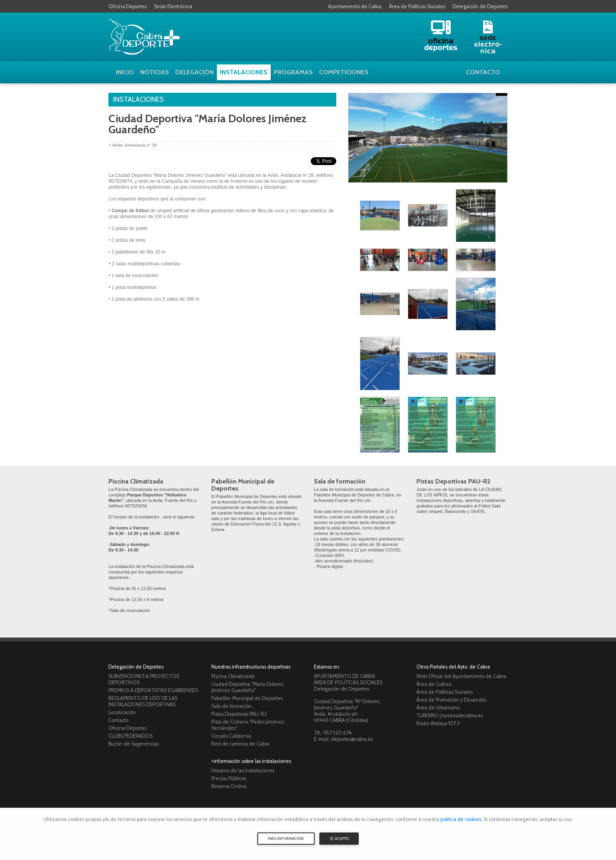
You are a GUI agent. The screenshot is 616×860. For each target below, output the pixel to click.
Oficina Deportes (127, 6)
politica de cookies (461, 819)
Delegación (194, 72)
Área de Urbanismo (438, 708)
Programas (293, 72)
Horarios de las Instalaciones (243, 771)
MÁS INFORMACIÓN (286, 839)
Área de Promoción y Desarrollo (451, 700)
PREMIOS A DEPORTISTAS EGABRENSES (153, 690)
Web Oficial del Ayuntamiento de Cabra (461, 676)
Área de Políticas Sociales (417, 6)
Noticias (155, 72)
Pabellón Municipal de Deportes (243, 485)
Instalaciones (244, 72)
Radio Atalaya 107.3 (438, 723)
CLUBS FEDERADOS (130, 736)
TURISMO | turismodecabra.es (450, 716)
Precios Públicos (229, 778)
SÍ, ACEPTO (339, 839)
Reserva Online (229, 786)
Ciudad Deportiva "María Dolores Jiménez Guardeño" (247, 687)
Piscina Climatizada (136, 481)
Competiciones (344, 72)
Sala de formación (340, 481)
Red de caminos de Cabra (240, 744)
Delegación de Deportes (480, 6)
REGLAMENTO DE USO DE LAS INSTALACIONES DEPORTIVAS (143, 701)
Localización (122, 712)
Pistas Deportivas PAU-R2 (453, 481)
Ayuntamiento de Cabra (355, 6)
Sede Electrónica (173, 6)
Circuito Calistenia (231, 736)
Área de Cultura (434, 684)
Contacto (483, 72)
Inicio (125, 72)
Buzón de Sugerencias (134, 744)
